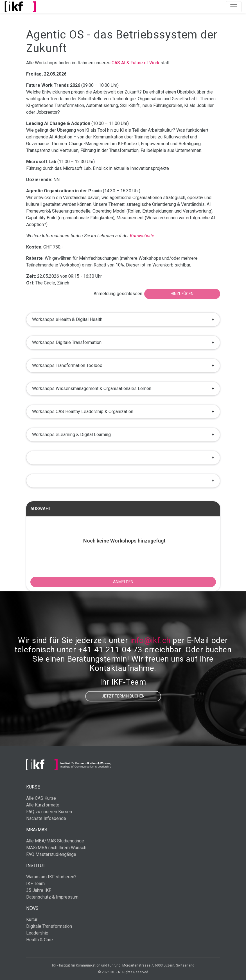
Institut (36, 866)
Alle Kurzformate (43, 805)
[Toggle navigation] (234, 7)
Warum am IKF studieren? (51, 877)
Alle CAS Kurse (41, 798)
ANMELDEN (123, 582)
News (32, 908)
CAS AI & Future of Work (136, 63)
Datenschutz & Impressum (52, 897)
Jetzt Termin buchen (123, 696)
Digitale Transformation (49, 926)
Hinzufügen (182, 294)
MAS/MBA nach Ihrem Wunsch (56, 848)
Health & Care (40, 940)
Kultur (32, 919)
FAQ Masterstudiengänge (51, 854)
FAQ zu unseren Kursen (49, 812)
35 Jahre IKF (39, 890)
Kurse (33, 787)
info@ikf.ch (150, 640)
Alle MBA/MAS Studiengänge (55, 841)
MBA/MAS (37, 830)
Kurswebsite (142, 236)
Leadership (37, 933)
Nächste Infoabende (46, 818)
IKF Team (35, 884)
